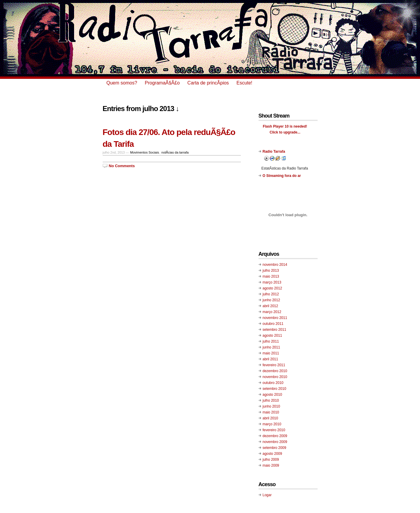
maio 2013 (271, 276)
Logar (267, 495)
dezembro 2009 (275, 436)
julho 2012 (271, 294)
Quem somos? (122, 83)
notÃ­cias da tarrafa (175, 152)
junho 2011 (271, 347)
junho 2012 (271, 300)
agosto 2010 (272, 395)
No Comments (122, 166)
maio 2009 (271, 465)
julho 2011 (271, 341)
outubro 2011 (273, 324)
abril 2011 (271, 359)
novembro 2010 (275, 377)
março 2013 (272, 282)
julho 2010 (271, 400)
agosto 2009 (272, 454)
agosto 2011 (272, 336)
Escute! (244, 83)
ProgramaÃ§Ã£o (162, 83)
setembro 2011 (274, 330)
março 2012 (272, 312)
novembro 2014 (275, 265)
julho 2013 (271, 271)
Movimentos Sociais (145, 152)
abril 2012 (271, 306)
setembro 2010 (274, 389)
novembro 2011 (275, 318)
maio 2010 (271, 412)
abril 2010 (271, 418)
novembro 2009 (275, 442)
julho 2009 (271, 460)
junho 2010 (271, 406)
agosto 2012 (272, 288)
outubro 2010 (273, 383)
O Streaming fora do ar (282, 176)
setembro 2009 (274, 448)
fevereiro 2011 (274, 365)
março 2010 (272, 424)
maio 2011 (271, 353)
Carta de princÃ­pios (208, 83)
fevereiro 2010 (274, 430)
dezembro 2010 (275, 371)
